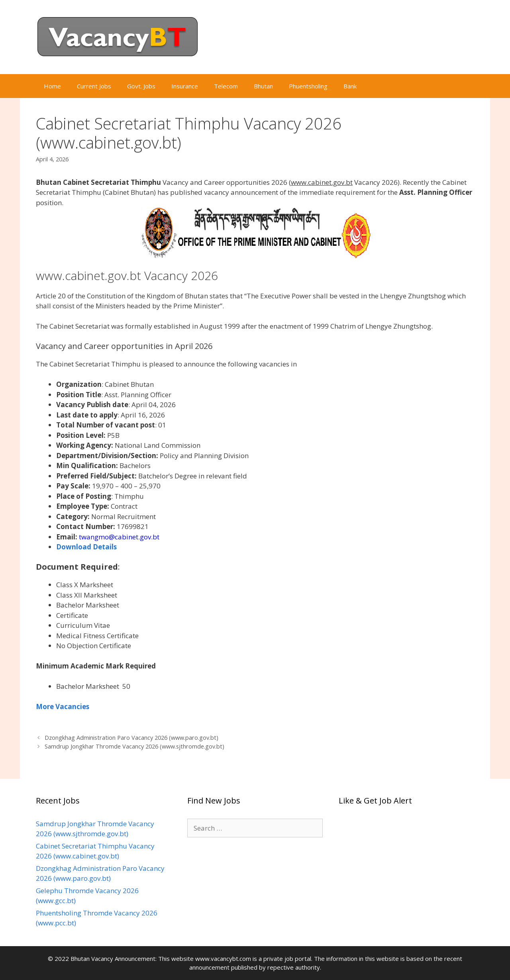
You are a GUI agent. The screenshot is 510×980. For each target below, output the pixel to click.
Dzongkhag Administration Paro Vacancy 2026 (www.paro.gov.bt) (131, 738)
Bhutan (263, 86)
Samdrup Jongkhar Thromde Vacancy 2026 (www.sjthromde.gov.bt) (134, 746)
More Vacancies (63, 707)
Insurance (185, 86)
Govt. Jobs (141, 86)
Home (52, 86)
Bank (350, 86)
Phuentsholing (308, 86)
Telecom (226, 86)
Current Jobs (94, 86)
